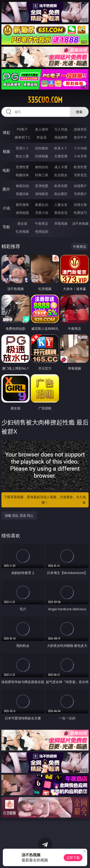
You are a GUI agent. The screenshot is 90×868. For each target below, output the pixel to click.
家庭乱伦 (42, 205)
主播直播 (61, 156)
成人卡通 (61, 167)
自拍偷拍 (42, 148)
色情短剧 (42, 231)
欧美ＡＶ (61, 148)
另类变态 (80, 175)
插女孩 (22, 223)
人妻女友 (61, 205)
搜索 (79, 112)
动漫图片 (80, 186)
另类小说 (42, 213)
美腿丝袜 (22, 194)
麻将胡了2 (22, 137)
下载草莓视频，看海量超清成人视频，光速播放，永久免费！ (45, 500)
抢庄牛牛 (80, 137)
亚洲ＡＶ (22, 148)
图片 (6, 189)
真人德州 (42, 129)
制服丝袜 (22, 175)
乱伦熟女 (61, 175)
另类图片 (80, 194)
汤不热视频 (80, 223)
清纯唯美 (42, 194)
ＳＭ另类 (80, 156)
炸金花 (42, 137)
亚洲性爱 (22, 167)
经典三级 (42, 175)
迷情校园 (22, 213)
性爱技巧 (80, 213)
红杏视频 (22, 231)
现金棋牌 (61, 137)
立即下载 (73, 858)
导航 (6, 227)
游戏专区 (80, 129)
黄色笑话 (61, 213)
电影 (6, 170)
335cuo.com (45, 100)
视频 (6, 151)
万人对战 (61, 129)
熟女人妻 (22, 156)
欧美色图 (61, 186)
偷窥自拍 (22, 186)
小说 (6, 208)
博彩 (6, 133)
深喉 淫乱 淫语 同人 (19, 516)
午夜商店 (42, 223)
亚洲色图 (42, 186)
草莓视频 (61, 223)
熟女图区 (61, 194)
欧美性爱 (80, 167)
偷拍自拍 (42, 167)
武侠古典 (80, 205)
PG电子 (22, 129)
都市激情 (22, 205)
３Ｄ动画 (80, 148)
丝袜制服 (42, 156)
